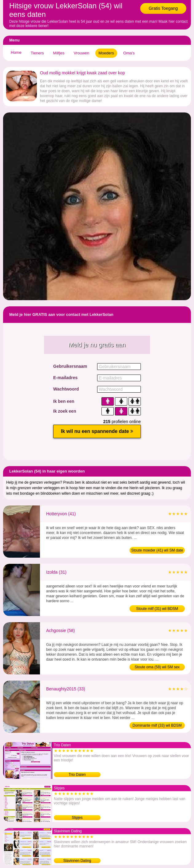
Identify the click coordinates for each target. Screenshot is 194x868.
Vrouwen (81, 53)
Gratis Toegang (163, 8)
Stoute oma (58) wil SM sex (157, 667)
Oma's (129, 53)
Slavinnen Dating (77, 861)
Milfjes (59, 53)
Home (16, 52)
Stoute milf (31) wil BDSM (157, 609)
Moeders (106, 53)
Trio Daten (77, 775)
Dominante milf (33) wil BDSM (157, 725)
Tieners (37, 53)
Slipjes (77, 818)
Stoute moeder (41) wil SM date (157, 550)
